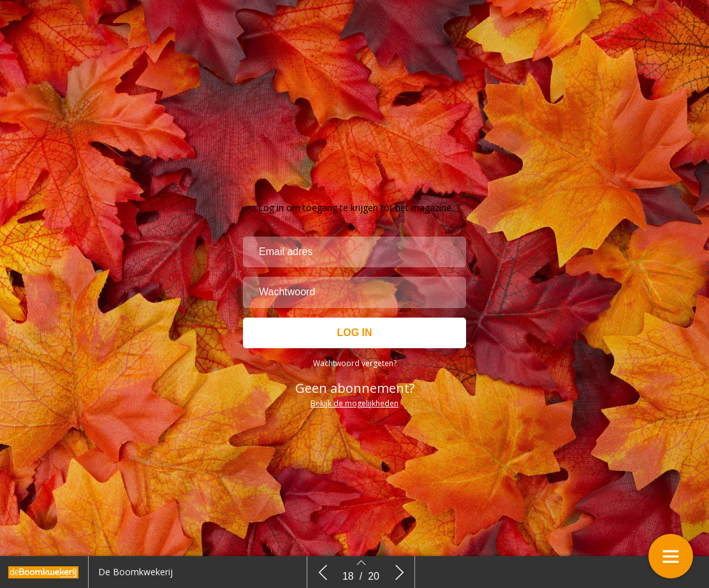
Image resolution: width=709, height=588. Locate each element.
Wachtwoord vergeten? (355, 363)
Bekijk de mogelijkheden (354, 403)
